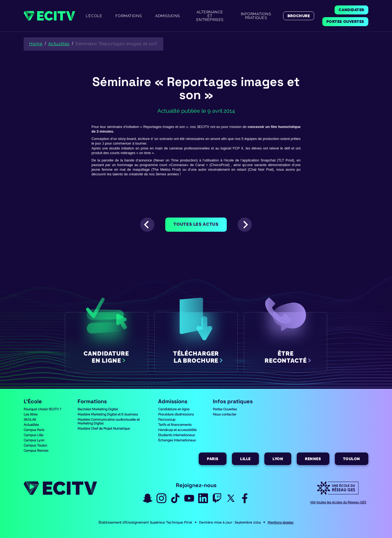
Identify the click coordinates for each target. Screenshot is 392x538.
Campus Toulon (35, 445)
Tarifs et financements (175, 425)
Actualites (59, 44)
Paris (213, 459)
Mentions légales (281, 522)
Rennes (313, 459)
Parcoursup (167, 420)
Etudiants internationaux (177, 435)
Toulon (352, 459)
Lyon (278, 459)
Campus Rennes (36, 451)
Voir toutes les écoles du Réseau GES (338, 502)
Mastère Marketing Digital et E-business (108, 414)
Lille (245, 459)
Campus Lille (33, 435)
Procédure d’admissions (176, 414)
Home (36, 44)
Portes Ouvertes (225, 409)
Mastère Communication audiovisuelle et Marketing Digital (109, 421)
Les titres (31, 414)
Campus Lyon (34, 440)
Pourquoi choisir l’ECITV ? (42, 409)
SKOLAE (30, 420)
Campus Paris (34, 430)
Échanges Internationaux (177, 440)
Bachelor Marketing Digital (98, 409)
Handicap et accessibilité (177, 430)
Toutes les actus (196, 224)
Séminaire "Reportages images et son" (117, 44)
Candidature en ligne (174, 409)
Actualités (31, 425)
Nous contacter (225, 414)
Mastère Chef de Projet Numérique (104, 429)
